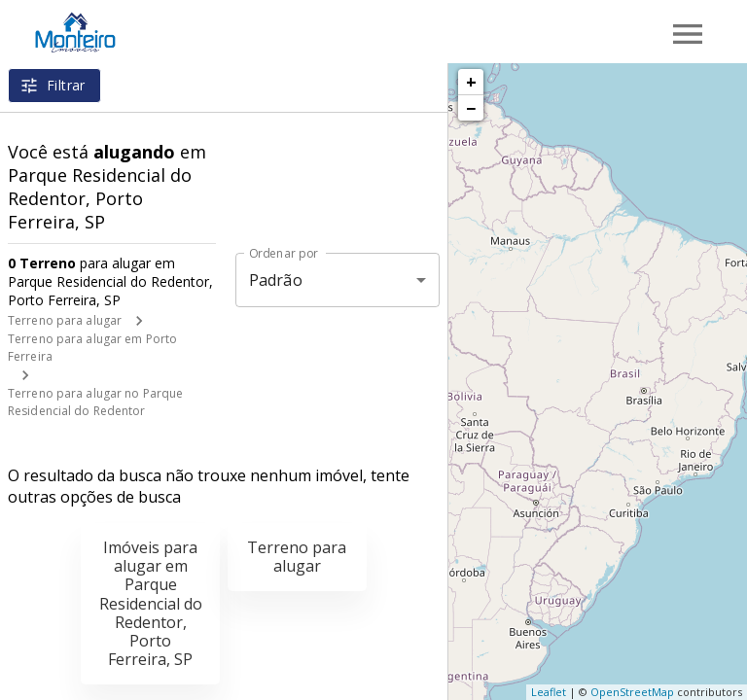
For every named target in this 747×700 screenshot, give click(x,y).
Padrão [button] (276, 280)
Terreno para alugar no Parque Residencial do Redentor (95, 402)
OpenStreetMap (632, 692)
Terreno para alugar (65, 320)
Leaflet (549, 692)
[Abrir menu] (688, 34)
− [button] (471, 108)
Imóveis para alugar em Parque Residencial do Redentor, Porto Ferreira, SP (151, 603)
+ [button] (471, 82)
